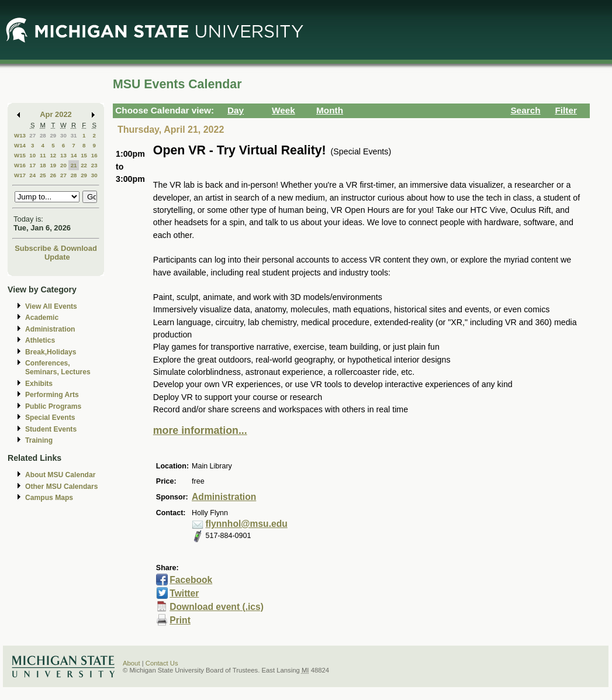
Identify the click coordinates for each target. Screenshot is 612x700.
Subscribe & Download (56, 248)
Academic (42, 318)
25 (43, 175)
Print (180, 620)
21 (74, 165)
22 (84, 165)
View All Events (51, 306)
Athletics (40, 340)
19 (53, 165)
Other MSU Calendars (62, 487)
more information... (200, 430)
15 (84, 155)
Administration (50, 329)
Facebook (191, 580)
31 (74, 135)
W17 (20, 175)
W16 (20, 165)
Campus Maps (49, 498)
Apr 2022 (56, 114)
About (132, 663)
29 (53, 135)
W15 (20, 155)
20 (63, 165)
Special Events (50, 418)
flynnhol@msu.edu (247, 524)
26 (53, 175)
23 (94, 165)
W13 (20, 135)
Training (39, 440)
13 (63, 155)
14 (74, 155)
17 (32, 165)
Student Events (51, 429)
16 (94, 155)
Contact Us (162, 663)
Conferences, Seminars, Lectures (58, 368)
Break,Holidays (51, 352)
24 (32, 175)
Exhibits (39, 384)
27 (32, 135)
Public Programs (53, 406)
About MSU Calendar (60, 475)
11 (43, 155)
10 (32, 155)
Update (57, 257)
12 (53, 155)
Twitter (184, 593)
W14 (20, 145)
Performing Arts (52, 395)
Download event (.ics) (217, 607)
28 (43, 135)
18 (43, 165)
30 (63, 135)
